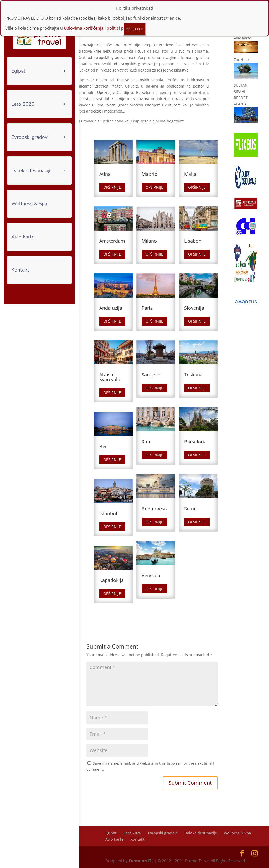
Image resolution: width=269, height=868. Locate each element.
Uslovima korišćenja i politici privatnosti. (104, 28)
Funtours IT (140, 861)
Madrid (149, 174)
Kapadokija (112, 580)
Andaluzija (111, 308)
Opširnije (112, 187)
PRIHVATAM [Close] (135, 29)
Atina (105, 174)
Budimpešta (155, 509)
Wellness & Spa (29, 204)
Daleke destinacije (32, 171)
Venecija (151, 575)
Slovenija (194, 308)
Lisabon (193, 241)
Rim (146, 442)
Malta (190, 174)
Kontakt (20, 270)
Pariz (147, 308)
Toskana (193, 375)
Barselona (195, 442)
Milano (149, 241)
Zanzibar (242, 60)
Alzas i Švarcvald (110, 377)
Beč (103, 446)
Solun (190, 509)
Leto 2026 (23, 104)
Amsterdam (112, 241)
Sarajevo (151, 375)
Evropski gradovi (30, 137)
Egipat (18, 71)
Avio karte (23, 237)
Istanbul (108, 513)
